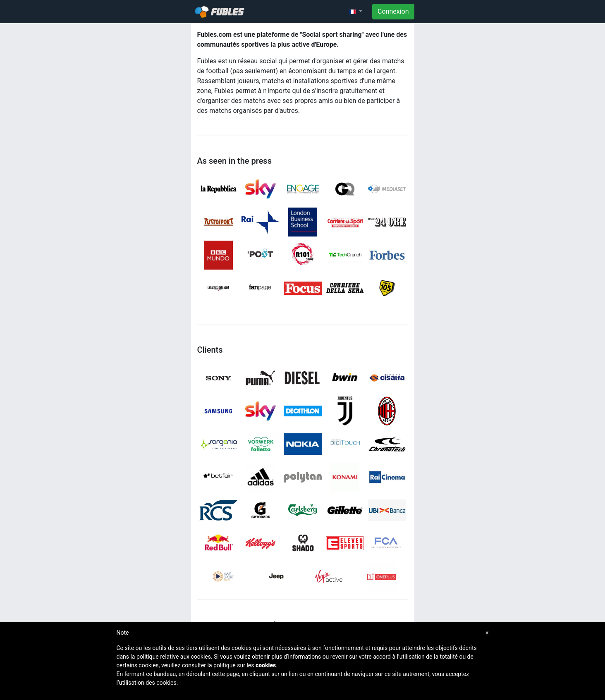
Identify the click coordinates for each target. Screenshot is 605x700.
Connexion (393, 11)
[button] (356, 12)
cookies (266, 665)
